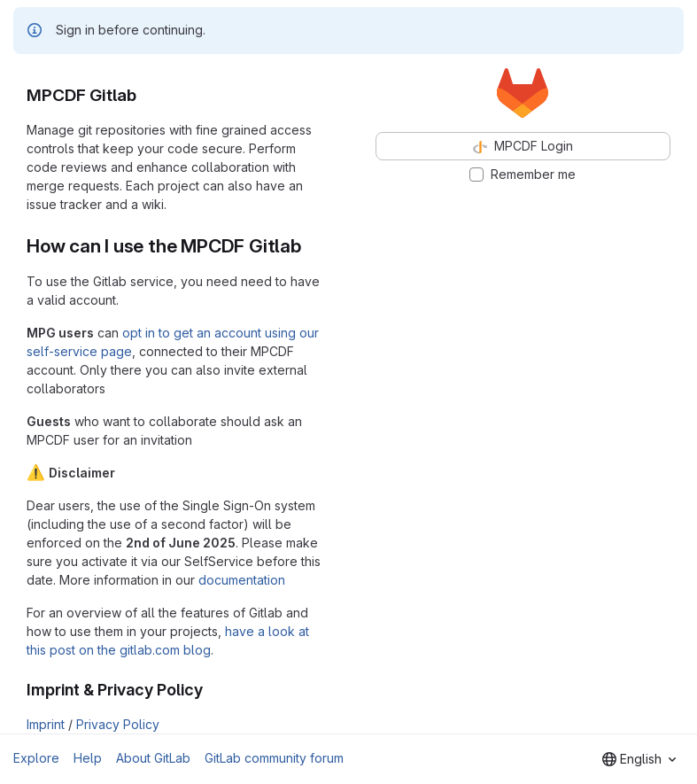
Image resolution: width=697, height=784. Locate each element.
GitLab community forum (274, 758)
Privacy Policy (118, 724)
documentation (242, 580)
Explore (36, 758)
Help (88, 758)
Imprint (46, 724)
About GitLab (153, 758)
